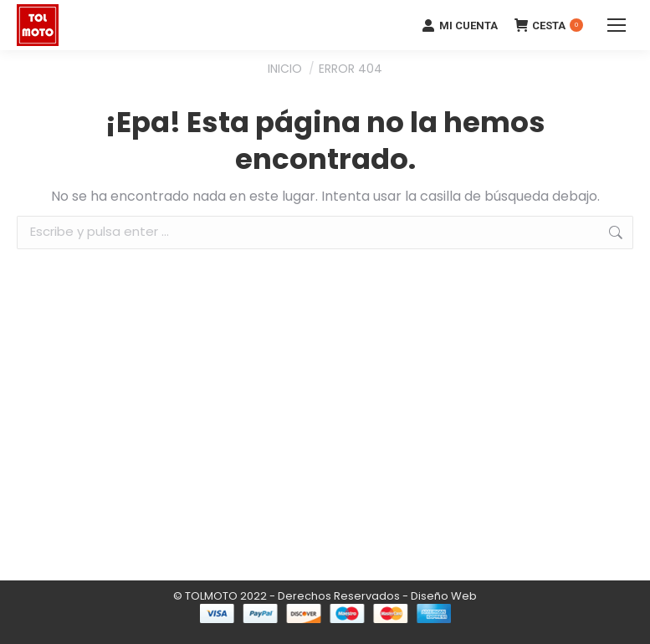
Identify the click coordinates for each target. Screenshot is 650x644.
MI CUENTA (460, 25)
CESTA (549, 25)
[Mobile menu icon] (617, 25)
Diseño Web (444, 596)
